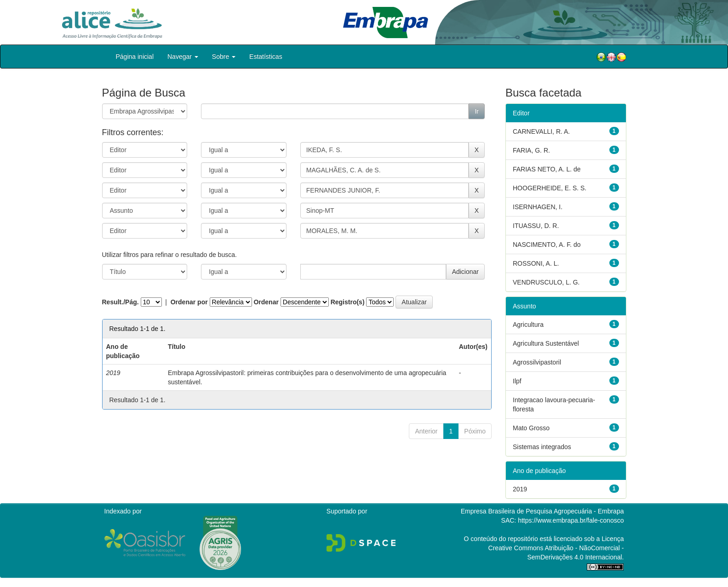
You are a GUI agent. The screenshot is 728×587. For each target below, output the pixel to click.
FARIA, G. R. (531, 150)
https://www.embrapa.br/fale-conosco (571, 520)
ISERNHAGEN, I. (538, 207)
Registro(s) (348, 302)
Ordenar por (189, 302)
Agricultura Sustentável (546, 343)
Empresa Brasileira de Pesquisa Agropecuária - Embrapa (542, 511)
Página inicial (135, 57)
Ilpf (517, 381)
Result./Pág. (120, 302)
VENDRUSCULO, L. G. (546, 282)
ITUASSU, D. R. (536, 226)
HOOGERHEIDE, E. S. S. (550, 188)
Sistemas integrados (542, 447)
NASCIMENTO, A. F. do (547, 245)
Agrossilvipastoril (537, 362)
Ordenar (266, 302)
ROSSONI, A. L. (536, 263)
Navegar (183, 57)
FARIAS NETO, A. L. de (547, 169)
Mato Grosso (531, 428)
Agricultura (528, 325)
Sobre (224, 57)
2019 (520, 489)
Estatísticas (266, 57)
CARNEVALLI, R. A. (541, 131)
